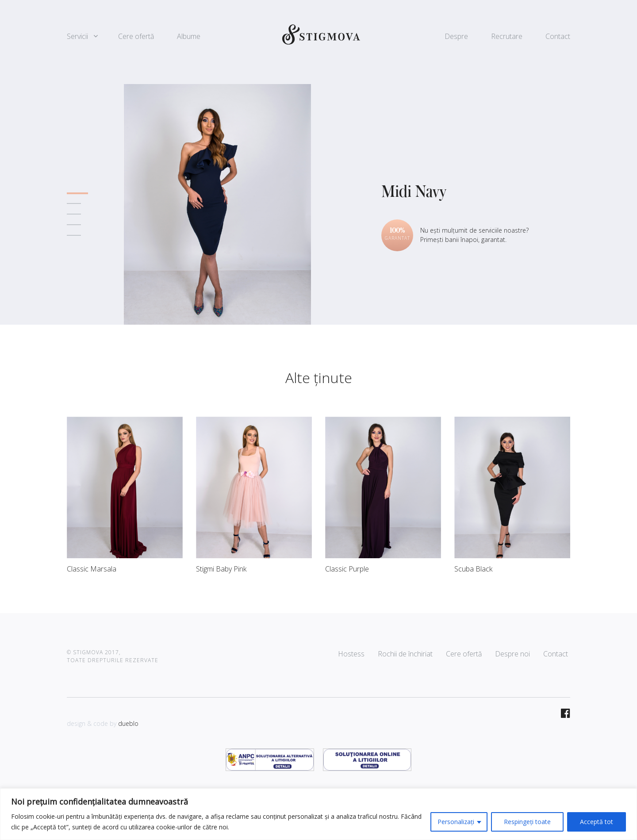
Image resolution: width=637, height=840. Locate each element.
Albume (189, 36)
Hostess (351, 654)
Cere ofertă (136, 36)
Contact (558, 36)
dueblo (128, 723)
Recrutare (507, 36)
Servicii (77, 36)
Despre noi (512, 654)
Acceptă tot (597, 822)
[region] (318, 814)
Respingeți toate (527, 822)
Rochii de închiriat (405, 654)
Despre (456, 36)
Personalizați (456, 822)
